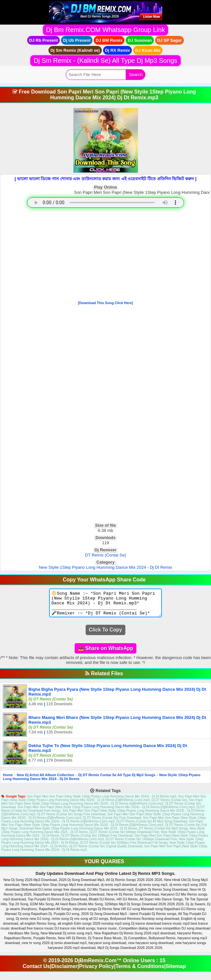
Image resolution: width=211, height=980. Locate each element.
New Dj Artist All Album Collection (46, 780)
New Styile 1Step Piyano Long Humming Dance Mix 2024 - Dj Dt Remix (105, 567)
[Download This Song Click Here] (105, 303)
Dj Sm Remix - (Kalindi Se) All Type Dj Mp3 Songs (105, 61)
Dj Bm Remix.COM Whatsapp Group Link (106, 30)
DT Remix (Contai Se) (105, 555)
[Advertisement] (105, 256)
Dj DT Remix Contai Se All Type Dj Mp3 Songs (117, 780)
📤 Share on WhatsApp (105, 653)
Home (8, 780)
